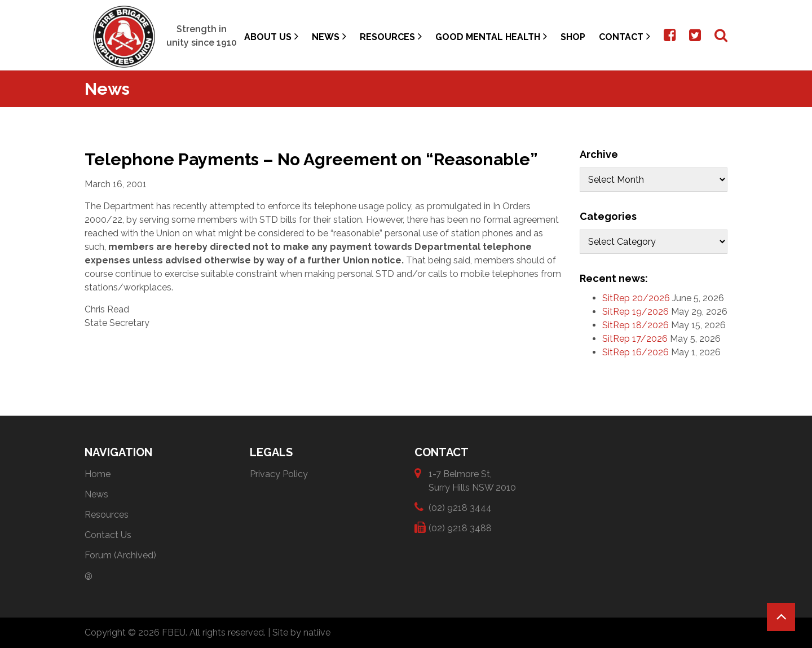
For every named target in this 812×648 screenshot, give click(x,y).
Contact (625, 36)
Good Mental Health (491, 36)
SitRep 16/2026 (636, 352)
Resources (391, 36)
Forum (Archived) (120, 555)
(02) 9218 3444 (460, 507)
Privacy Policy (279, 474)
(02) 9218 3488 (460, 528)
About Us (271, 36)
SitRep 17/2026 (635, 339)
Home (98, 474)
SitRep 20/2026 (636, 298)
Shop (573, 37)
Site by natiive (301, 632)
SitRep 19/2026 (636, 312)
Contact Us (108, 535)
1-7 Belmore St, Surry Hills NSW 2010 (472, 480)
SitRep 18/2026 (636, 325)
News (329, 36)
